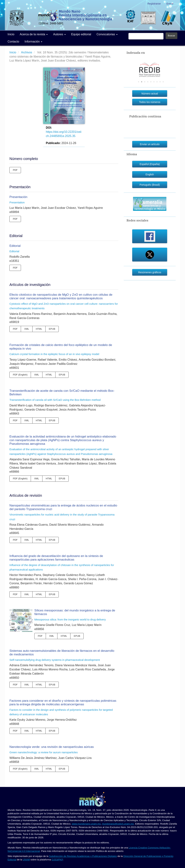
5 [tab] (151, 82)
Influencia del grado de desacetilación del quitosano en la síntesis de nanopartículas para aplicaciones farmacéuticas (56, 558)
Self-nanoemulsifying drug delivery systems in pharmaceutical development (55, 660)
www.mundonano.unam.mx (86, 824)
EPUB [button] (52, 329)
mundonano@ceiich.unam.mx (118, 824)
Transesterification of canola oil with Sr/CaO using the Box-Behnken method (55, 400)
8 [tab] (160, 82)
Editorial (15, 246)
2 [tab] (142, 82)
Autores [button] (59, 34)
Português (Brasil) (150, 185)
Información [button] (33, 42)
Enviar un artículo (150, 144)
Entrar (170, 4)
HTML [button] (39, 329)
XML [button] (27, 329)
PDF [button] (15, 170)
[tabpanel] (150, 66)
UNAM (26, 860)
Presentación (18, 197)
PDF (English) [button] (20, 375)
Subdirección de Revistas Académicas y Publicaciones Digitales (83, 856)
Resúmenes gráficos (150, 272)
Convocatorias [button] (107, 34)
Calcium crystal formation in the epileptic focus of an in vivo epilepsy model (54, 354)
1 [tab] (139, 82)
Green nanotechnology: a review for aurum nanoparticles (44, 752)
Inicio (11, 34)
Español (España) (150, 164)
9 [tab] (163, 82)
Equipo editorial (81, 34)
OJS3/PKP (57, 860)
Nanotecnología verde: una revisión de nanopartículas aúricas (52, 747)
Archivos (27, 52)
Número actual (150, 94)
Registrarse (154, 4)
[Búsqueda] (146, 36)
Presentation (17, 202)
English (150, 174)
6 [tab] (154, 82)
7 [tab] (157, 82)
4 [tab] (148, 82)
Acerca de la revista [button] (34, 34)
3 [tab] (145, 82)
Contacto (13, 42)
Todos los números (150, 102)
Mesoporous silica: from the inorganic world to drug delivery (70, 619)
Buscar (171, 36)
